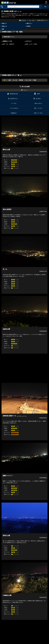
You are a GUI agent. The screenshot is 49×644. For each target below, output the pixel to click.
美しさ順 (15, 80)
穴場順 (35, 80)
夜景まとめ (4, 26)
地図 (3, 29)
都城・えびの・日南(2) (31, 44)
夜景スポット (29, 23)
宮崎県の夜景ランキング (9, 37)
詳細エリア (4, 23)
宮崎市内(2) (29, 41)
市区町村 (28, 26)
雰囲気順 (21, 80)
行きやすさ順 (28, 80)
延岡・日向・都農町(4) (8, 44)
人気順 (9, 80)
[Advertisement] (24, 61)
